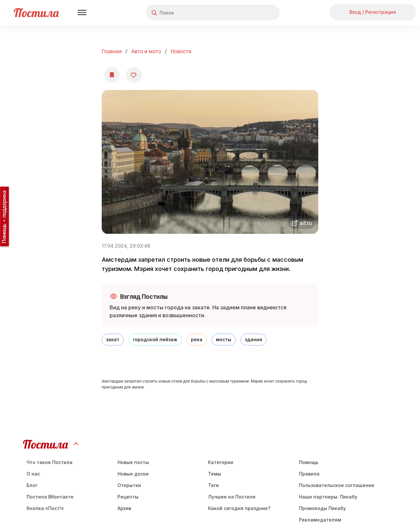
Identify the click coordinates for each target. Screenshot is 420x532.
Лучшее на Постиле (232, 497)
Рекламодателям (320, 520)
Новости (181, 51)
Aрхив (124, 508)
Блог (32, 485)
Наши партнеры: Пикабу (328, 497)
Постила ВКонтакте (50, 497)
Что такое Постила (50, 462)
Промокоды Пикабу (322, 508)
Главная (112, 51)
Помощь (309, 462)
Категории (221, 462)
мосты (224, 339)
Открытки (129, 485)
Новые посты (133, 462)
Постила (36, 13)
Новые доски (133, 474)
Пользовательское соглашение (337, 485)
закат (113, 339)
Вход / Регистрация (373, 12)
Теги (213, 485)
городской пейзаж (155, 339)
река (197, 339)
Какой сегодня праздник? (239, 508)
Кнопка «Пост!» (45, 508)
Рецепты (128, 497)
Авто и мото (146, 51)
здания (253, 339)
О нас (33, 474)
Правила (309, 474)
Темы (215, 474)
